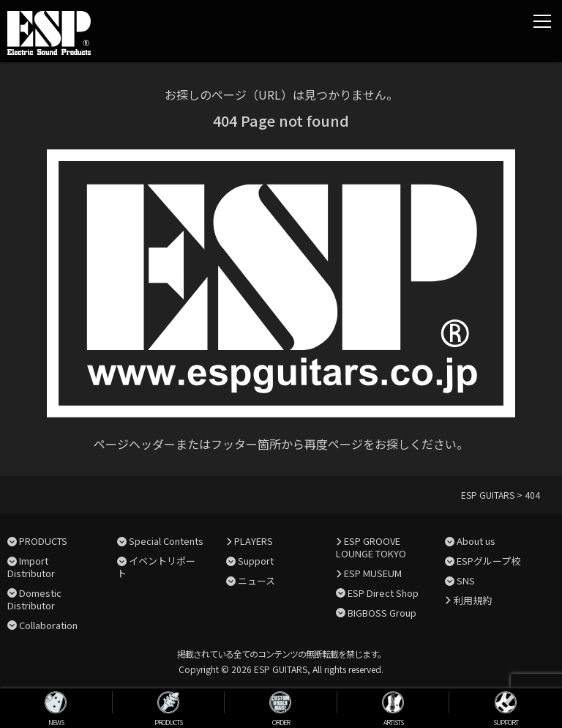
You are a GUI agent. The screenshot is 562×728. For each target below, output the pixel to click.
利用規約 (473, 600)
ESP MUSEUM (373, 573)
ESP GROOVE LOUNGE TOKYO (371, 547)
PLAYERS (254, 541)
